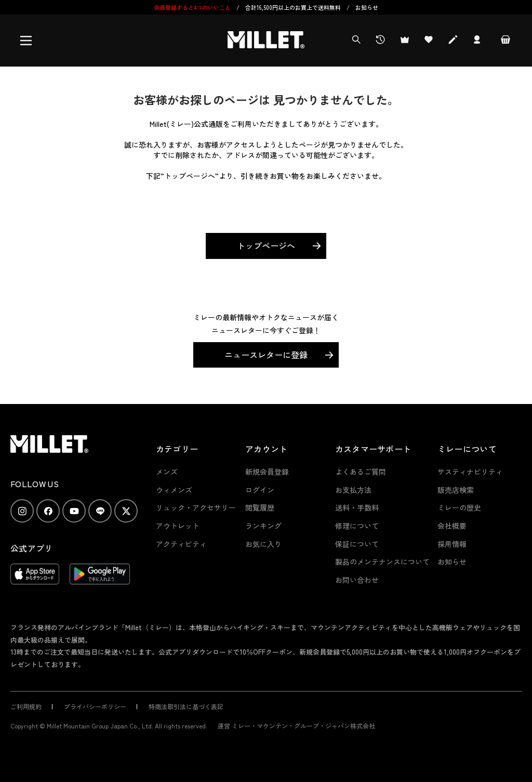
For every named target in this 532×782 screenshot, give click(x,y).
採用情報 (452, 544)
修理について (357, 526)
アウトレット (178, 526)
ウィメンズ (174, 490)
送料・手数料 (357, 507)
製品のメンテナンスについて (382, 562)
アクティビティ (181, 544)
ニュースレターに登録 (266, 355)
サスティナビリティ (470, 472)
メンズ (167, 472)
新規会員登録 (267, 472)
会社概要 (452, 526)
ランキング (263, 526)
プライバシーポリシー (95, 706)
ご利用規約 (26, 706)
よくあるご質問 (361, 472)
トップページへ (266, 245)
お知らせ (367, 7)
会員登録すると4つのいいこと (192, 7)
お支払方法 (353, 490)
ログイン (260, 490)
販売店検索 (456, 490)
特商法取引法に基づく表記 (186, 706)
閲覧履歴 (260, 507)
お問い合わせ (357, 580)
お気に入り (263, 544)
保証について (357, 544)
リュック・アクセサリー (196, 507)
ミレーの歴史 (459, 507)
